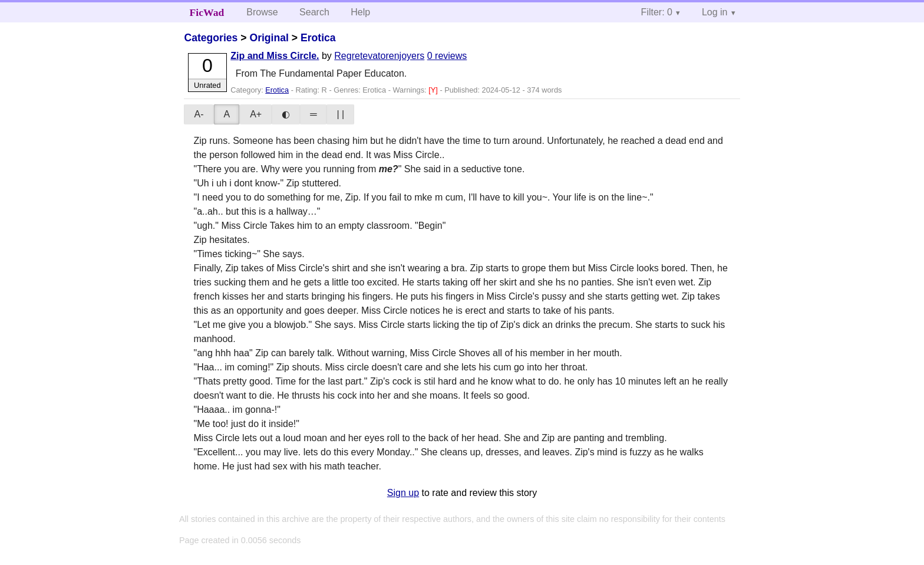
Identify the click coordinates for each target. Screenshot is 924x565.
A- (199, 114)
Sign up (403, 493)
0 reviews (447, 56)
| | (340, 114)
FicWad (207, 12)
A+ (256, 114)
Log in (715, 12)
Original (269, 38)
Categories (211, 38)
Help (360, 12)
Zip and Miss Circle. (275, 56)
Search (314, 12)
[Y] (434, 90)
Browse (262, 12)
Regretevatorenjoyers (379, 56)
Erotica (318, 38)
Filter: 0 (657, 12)
